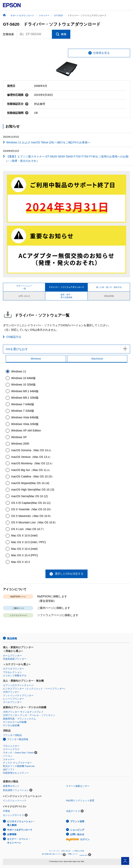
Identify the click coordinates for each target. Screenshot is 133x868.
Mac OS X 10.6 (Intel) (24, 536)
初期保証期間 (18, 113)
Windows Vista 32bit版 (25, 424)
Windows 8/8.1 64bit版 (25, 391)
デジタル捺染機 (11, 725)
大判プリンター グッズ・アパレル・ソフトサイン (29, 715)
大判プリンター (11, 692)
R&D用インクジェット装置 (80, 801)
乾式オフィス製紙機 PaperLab (19, 766)
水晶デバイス (73, 811)
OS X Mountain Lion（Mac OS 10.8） (34, 522)
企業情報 (12, 834)
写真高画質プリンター (15, 659)
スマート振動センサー (78, 786)
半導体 (6, 811)
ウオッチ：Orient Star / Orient (18, 753)
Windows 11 (19, 371)
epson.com (84, 855)
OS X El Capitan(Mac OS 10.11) (31, 503)
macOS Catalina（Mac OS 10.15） (33, 476)
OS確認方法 (14, 337)
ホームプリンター (12, 656)
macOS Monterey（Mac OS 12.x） (33, 463)
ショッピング (77, 830)
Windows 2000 (20, 444)
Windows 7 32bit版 (23, 411)
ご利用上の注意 (79, 851)
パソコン (8, 756)
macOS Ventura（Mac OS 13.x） (32, 457)
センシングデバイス (14, 815)
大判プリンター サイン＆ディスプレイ (23, 712)
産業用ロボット (11, 786)
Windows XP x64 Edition (26, 430)
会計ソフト (9, 769)
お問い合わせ (77, 834)
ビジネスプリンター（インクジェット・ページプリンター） (35, 689)
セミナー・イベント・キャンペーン (19, 841)
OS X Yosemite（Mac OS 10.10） (32, 509)
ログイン (78, 839)
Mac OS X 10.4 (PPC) (25, 555)
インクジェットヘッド (15, 801)
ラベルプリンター (12, 702)
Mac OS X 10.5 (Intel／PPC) (28, 542)
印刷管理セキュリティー (16, 773)
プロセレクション (12, 672)
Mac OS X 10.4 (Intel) (24, 549)
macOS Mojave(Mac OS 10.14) (30, 483)
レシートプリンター (14, 699)
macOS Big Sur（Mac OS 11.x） (31, 470)
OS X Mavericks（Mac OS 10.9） (32, 516)
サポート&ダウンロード (20, 830)
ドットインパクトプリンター (18, 695)
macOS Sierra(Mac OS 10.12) (29, 496)
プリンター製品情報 (18, 739)
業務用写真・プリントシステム (19, 719)
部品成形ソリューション (16, 790)
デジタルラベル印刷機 (15, 722)
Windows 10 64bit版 (23, 378)
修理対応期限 (18, 95)
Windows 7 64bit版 (23, 404)
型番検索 (8, 34)
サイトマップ (54, 851)
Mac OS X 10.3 (20, 562)
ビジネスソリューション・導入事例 (21, 823)
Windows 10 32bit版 (23, 385)
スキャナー (9, 759)
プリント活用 (77, 821)
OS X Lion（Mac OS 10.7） (28, 529)
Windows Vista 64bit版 (25, 417)
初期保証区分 (18, 104)
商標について (73, 854)
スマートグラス (11, 749)
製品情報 (12, 638)
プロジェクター (11, 746)
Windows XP (19, 437)
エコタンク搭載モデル (15, 676)
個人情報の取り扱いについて (54, 855)
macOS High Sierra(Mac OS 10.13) (33, 490)
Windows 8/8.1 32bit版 (25, 398)
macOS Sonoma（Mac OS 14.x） (32, 450)
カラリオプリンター (14, 669)
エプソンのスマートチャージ (18, 685)
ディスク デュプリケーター (17, 763)
